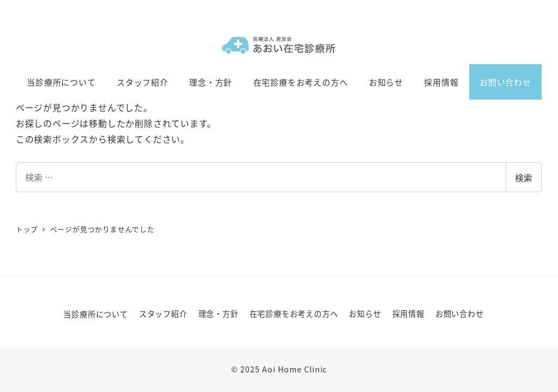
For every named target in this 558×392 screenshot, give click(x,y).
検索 (524, 177)
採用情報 (408, 314)
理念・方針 (219, 314)
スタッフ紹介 (163, 314)
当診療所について (95, 314)
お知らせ (365, 314)
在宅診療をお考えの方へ (294, 314)
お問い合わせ (460, 314)
